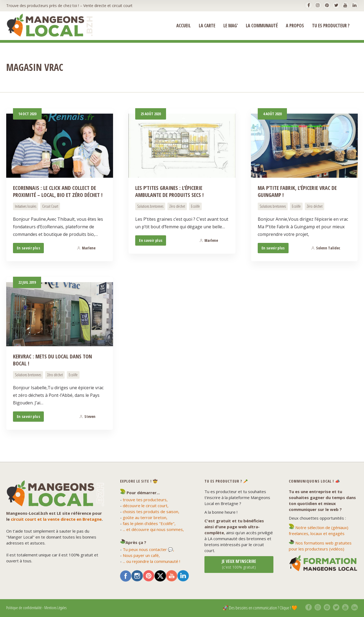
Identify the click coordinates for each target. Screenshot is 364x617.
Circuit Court (50, 206)
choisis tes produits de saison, (151, 512)
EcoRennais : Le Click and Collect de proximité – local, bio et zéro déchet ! (58, 191)
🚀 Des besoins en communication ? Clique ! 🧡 (260, 608)
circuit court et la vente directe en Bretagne (56, 519)
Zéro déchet (177, 206)
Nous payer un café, (141, 555)
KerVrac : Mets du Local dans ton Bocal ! (52, 360)
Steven (87, 416)
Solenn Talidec (326, 248)
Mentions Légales (55, 608)
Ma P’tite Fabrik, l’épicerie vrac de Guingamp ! (297, 191)
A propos (295, 26)
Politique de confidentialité (24, 608)
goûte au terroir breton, (145, 517)
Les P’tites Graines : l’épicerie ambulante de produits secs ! (169, 191)
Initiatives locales (26, 206)
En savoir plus (28, 248)
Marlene (86, 248)
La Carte (207, 26)
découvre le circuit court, (146, 506)
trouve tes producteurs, (145, 500)
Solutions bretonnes (150, 206)
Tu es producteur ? (331, 26)
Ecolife (195, 206)
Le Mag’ (231, 26)
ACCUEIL (183, 26)
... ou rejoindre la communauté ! (151, 561)
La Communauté (262, 26)
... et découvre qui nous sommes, (153, 529)
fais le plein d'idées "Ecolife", (149, 523)
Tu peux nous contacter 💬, (148, 549)
